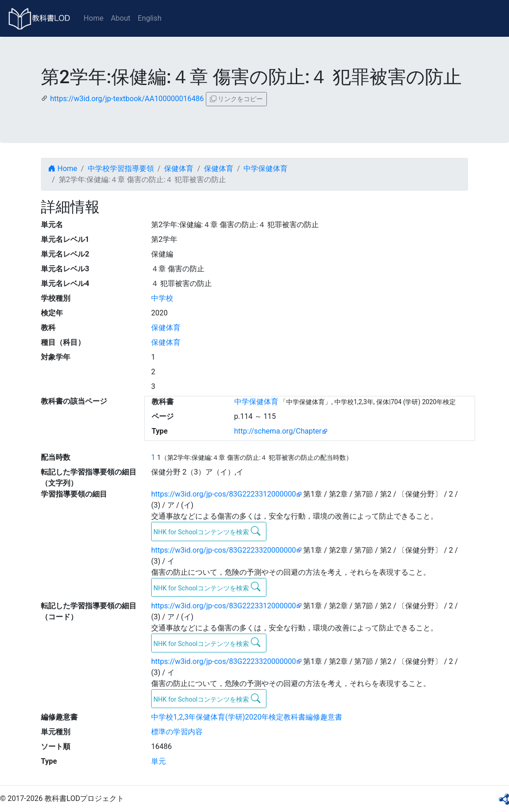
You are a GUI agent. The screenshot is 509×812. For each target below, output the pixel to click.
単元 (158, 761)
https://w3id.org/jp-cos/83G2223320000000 (223, 550)
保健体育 (179, 169)
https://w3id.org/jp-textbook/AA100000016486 (127, 99)
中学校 (162, 298)
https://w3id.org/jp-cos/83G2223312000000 (223, 494)
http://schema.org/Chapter (278, 431)
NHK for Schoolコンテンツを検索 (207, 531)
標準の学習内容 (177, 732)
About (121, 18)
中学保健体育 (266, 169)
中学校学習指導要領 (121, 169)
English (150, 18)
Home (93, 18)
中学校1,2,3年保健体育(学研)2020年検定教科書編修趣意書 (247, 717)
